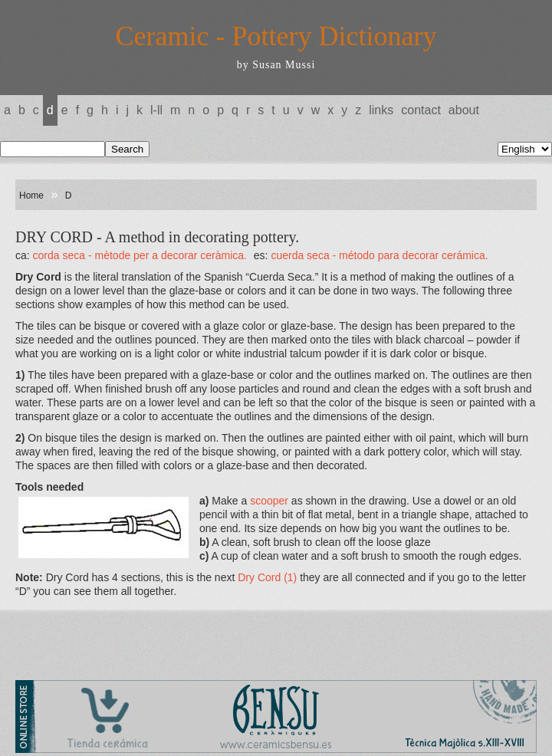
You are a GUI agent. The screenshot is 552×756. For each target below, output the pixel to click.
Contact (421, 110)
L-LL (156, 110)
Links (381, 110)
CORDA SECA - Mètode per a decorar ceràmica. (140, 255)
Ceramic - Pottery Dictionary (276, 36)
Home (31, 196)
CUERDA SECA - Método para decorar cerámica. (379, 255)
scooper (271, 501)
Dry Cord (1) (269, 577)
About (464, 110)
